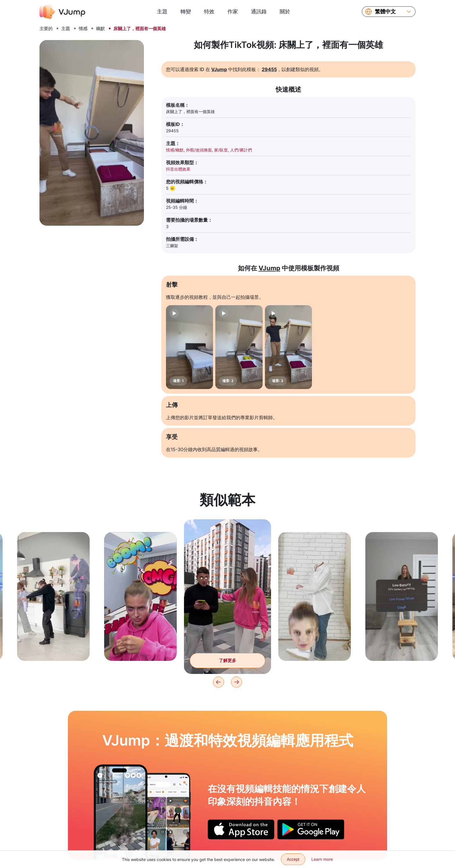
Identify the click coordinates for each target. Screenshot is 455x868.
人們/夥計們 (241, 150)
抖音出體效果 (178, 169)
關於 (285, 11)
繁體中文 (385, 12)
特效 (209, 11)
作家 (233, 11)
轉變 (186, 11)
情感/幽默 (175, 150)
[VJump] (62, 12)
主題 (162, 11)
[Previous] (219, 682)
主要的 (46, 29)
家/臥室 (221, 150)
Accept (293, 859)
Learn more (322, 859)
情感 (83, 29)
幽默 (100, 29)
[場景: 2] (239, 347)
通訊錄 (259, 11)
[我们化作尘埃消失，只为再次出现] (121, 812)
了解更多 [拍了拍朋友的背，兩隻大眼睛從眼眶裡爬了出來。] (228, 660)
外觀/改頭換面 (199, 150)
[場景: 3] (288, 347)
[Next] (236, 682)
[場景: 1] (189, 347)
